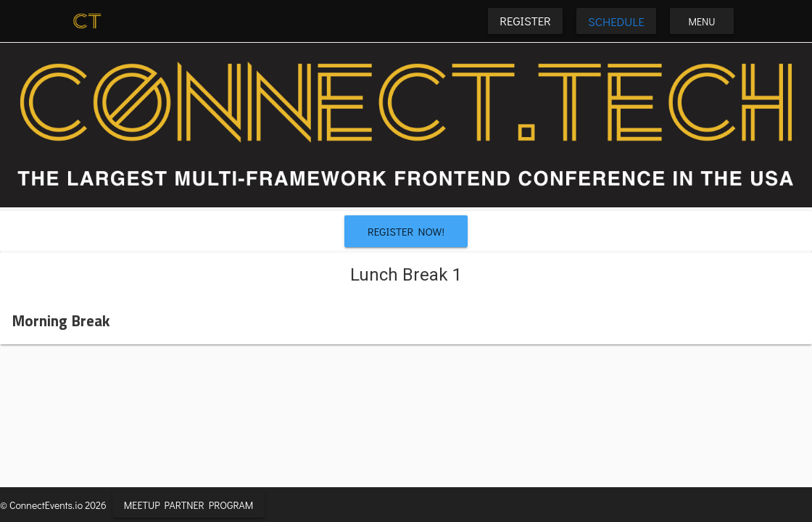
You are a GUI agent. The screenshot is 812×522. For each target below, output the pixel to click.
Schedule (616, 21)
